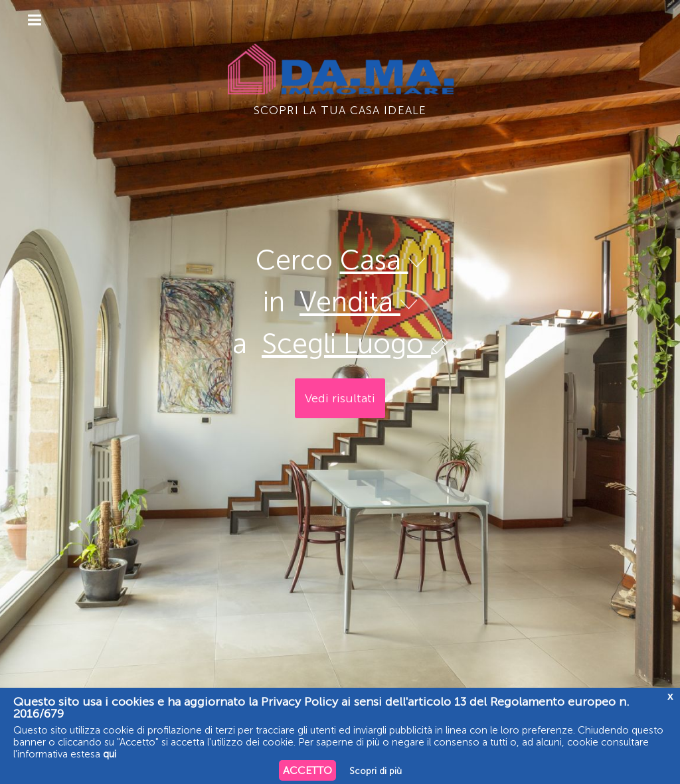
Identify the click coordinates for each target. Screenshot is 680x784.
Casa (382, 260)
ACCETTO (307, 770)
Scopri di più (376, 771)
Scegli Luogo (355, 344)
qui (110, 754)
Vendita (358, 302)
